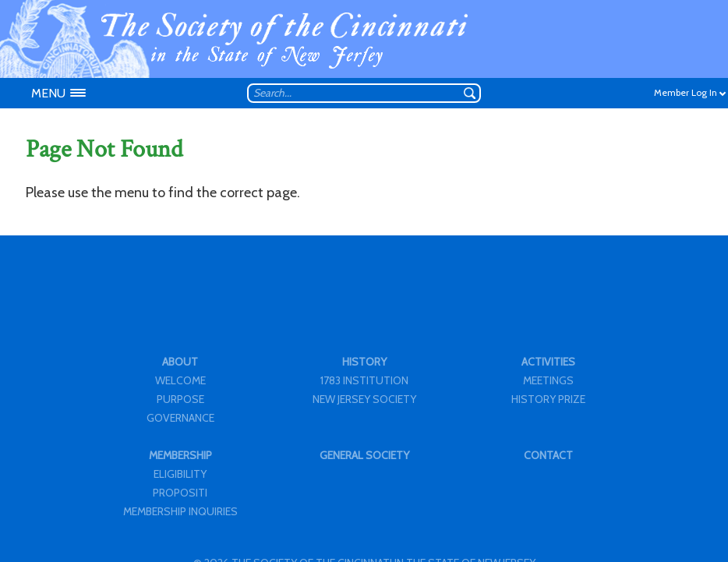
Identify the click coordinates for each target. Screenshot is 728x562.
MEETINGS (548, 380)
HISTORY (364, 362)
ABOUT (180, 362)
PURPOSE (180, 399)
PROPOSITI (180, 493)
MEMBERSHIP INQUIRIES (180, 511)
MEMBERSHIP (180, 455)
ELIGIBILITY (180, 474)
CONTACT (548, 455)
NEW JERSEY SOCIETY (364, 399)
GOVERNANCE (180, 418)
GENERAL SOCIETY (364, 455)
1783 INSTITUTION (364, 380)
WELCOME (180, 380)
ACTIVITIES (548, 362)
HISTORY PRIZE (548, 399)
